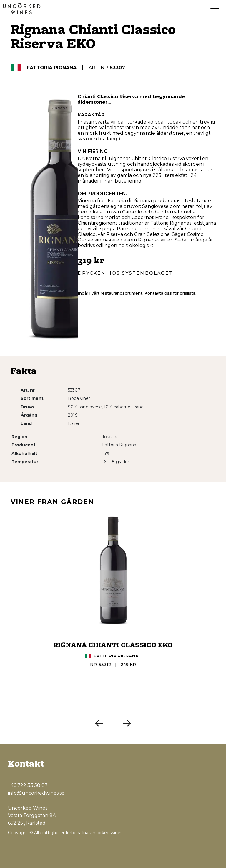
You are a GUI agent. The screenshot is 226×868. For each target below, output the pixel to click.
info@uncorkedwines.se (36, 793)
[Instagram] (199, 849)
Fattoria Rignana (52, 68)
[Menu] (215, 9)
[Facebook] (186, 849)
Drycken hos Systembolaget (125, 273)
